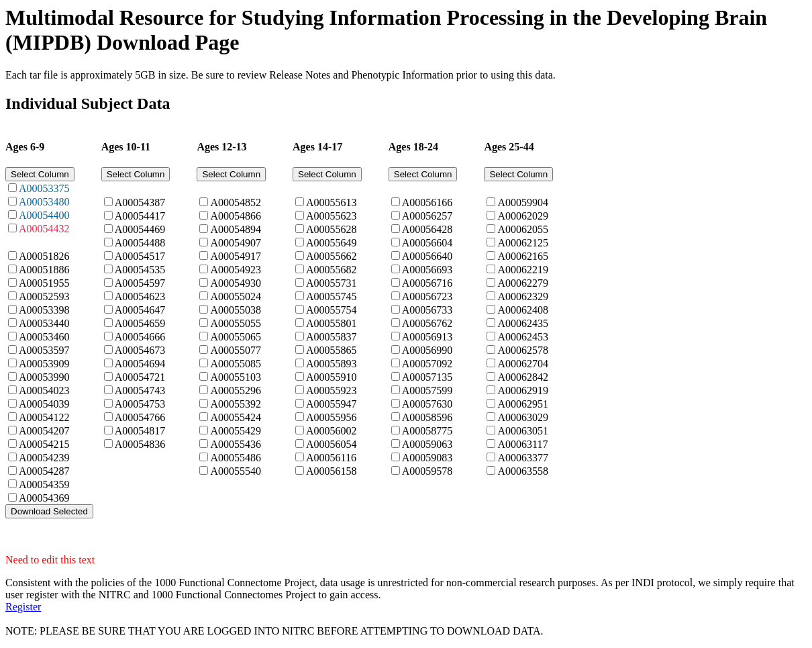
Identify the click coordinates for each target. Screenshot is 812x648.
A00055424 (236, 417)
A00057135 (427, 377)
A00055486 (236, 458)
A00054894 (236, 229)
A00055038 (236, 310)
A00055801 (332, 323)
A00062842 (523, 377)
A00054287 (44, 471)
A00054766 (140, 417)
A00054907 (236, 243)
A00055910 (332, 377)
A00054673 (140, 350)
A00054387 (140, 202)
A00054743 (140, 390)
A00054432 (44, 229)
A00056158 (332, 471)
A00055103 (236, 377)
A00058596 (427, 417)
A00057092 (427, 364)
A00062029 (523, 216)
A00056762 (427, 323)
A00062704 (523, 364)
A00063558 (523, 471)
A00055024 (236, 296)
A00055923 (332, 390)
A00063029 (523, 417)
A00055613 (332, 202)
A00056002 (332, 431)
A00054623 (140, 296)
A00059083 (427, 458)
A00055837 (332, 337)
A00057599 (427, 390)
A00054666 (140, 337)
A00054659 (140, 323)
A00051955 (44, 283)
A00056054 (332, 444)
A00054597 (140, 283)
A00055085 (236, 364)
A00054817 (140, 431)
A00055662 (332, 256)
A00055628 (332, 229)
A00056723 (427, 296)
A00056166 (427, 202)
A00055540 (236, 471)
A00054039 (44, 404)
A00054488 (140, 243)
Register (23, 607)
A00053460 (44, 337)
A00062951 (523, 404)
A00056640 (427, 256)
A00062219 (523, 270)
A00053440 (44, 323)
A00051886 (44, 270)
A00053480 (44, 202)
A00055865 (332, 350)
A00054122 (44, 417)
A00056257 (427, 216)
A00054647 (140, 310)
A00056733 (427, 310)
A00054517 (140, 256)
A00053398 (44, 310)
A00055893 (332, 364)
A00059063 (427, 444)
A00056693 (427, 270)
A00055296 (236, 390)
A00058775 (427, 431)
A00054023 (44, 390)
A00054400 (44, 215)
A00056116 (331, 458)
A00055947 (332, 404)
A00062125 (523, 243)
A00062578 (523, 350)
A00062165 (523, 256)
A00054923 (236, 270)
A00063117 (522, 444)
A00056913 (427, 337)
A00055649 (332, 243)
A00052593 (44, 296)
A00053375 (44, 188)
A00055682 (332, 270)
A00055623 (332, 216)
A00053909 (44, 364)
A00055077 (236, 350)
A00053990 (44, 377)
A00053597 (44, 350)
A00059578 (427, 471)
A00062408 (523, 310)
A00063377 (523, 458)
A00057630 (427, 404)
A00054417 (140, 216)
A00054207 (44, 431)
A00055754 (332, 310)
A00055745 (332, 296)
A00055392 (236, 404)
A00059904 (523, 202)
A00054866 (236, 216)
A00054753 (140, 404)
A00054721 (140, 377)
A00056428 (427, 229)
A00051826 (44, 256)
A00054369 (44, 498)
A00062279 (523, 283)
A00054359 (44, 484)
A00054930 (236, 283)
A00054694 (140, 364)
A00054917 (236, 256)
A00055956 (332, 417)
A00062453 (523, 337)
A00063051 (523, 431)
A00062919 (523, 390)
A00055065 (236, 337)
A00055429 (236, 431)
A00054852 (236, 202)
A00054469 (140, 229)
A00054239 (44, 458)
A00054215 (44, 444)
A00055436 (236, 444)
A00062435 (523, 323)
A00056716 (427, 283)
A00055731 (332, 283)
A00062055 (523, 229)
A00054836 (140, 444)
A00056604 (427, 243)
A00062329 (523, 296)
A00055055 (236, 323)
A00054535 (140, 270)
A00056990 (427, 350)
